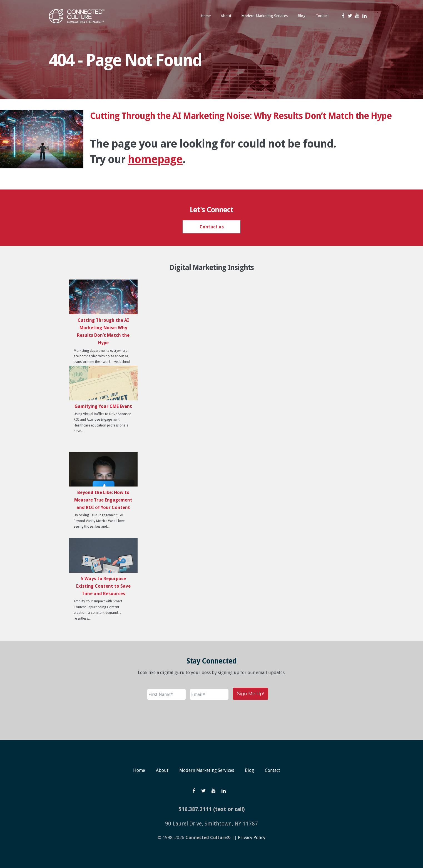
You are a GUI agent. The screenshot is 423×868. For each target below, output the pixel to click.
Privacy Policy (252, 838)
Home (139, 770)
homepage (155, 159)
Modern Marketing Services (207, 770)
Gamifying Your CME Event (103, 406)
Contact (273, 770)
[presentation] (190, 717)
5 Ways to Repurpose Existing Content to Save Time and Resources (103, 586)
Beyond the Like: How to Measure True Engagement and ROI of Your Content (103, 500)
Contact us (212, 227)
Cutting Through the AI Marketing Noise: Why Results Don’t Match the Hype (241, 116)
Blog (249, 770)
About (162, 770)
